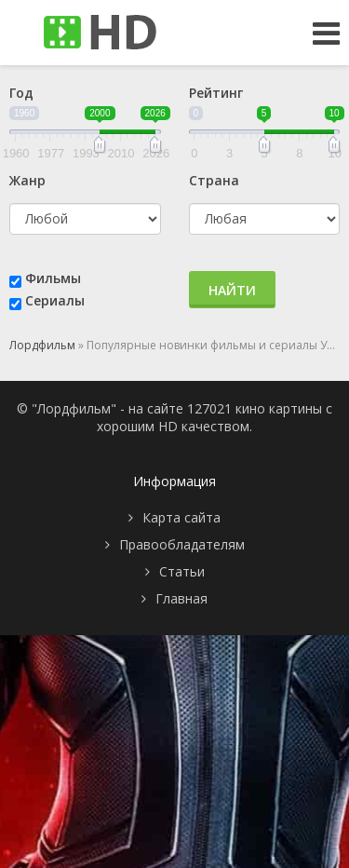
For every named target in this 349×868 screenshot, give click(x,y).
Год (21, 93)
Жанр (27, 180)
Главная (181, 598)
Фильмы (53, 278)
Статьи (182, 571)
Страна (214, 180)
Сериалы (55, 300)
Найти (232, 290)
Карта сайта (181, 517)
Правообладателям (182, 544)
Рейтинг (216, 93)
